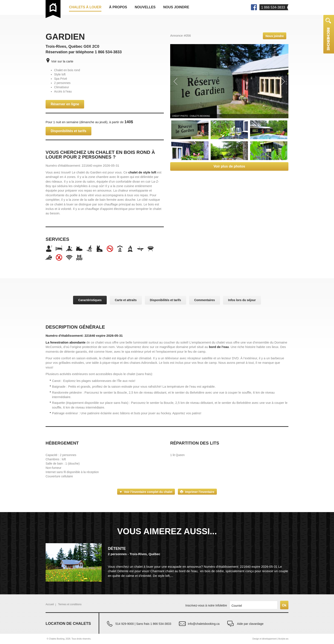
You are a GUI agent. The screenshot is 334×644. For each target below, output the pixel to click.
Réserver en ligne (65, 104)
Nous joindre (176, 7)
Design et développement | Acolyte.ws (270, 639)
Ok (284, 605)
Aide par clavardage (250, 624)
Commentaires (205, 300)
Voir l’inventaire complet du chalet (148, 492)
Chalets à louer (85, 7)
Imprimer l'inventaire (200, 492)
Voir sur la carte (62, 61)
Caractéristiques (90, 300)
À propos (118, 7)
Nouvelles (145, 7)
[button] (175, 81)
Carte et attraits (126, 300)
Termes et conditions (70, 604)
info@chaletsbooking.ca (204, 624)
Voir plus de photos (229, 166)
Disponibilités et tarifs (68, 131)
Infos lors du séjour (242, 300)
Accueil (50, 604)
